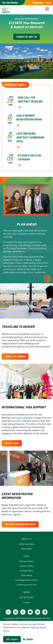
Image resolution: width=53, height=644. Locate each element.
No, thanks (28, 639)
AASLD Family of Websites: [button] (10, 3)
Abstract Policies (26, 561)
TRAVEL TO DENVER (15, 357)
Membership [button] (38, 3)
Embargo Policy (26, 571)
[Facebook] (16, 612)
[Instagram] (23, 612)
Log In (48, 3)
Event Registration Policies (27, 580)
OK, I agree (12, 639)
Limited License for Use (27, 585)
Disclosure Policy (26, 566)
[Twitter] (8, 612)
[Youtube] (30, 612)
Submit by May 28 (27, 37)
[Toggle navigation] (47, 9)
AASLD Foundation (27, 544)
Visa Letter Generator (22, 418)
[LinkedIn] (38, 612)
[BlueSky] (45, 612)
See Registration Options (20, 524)
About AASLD (27, 549)
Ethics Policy (27, 575)
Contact (27, 603)
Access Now (12, 443)
